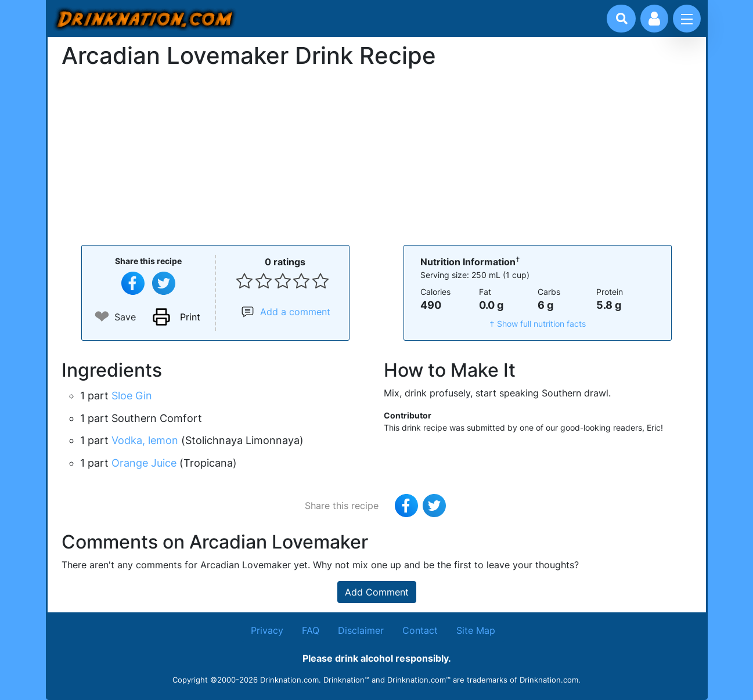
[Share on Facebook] (133, 283)
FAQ (311, 630)
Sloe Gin (132, 396)
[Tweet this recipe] (164, 283)
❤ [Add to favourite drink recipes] (102, 317)
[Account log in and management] (654, 19)
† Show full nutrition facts (538, 324)
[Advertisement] (377, 156)
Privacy (267, 630)
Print (190, 317)
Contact (420, 630)
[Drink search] (622, 19)
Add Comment (377, 592)
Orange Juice (144, 463)
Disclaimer (361, 630)
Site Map (476, 630)
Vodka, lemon (145, 440)
